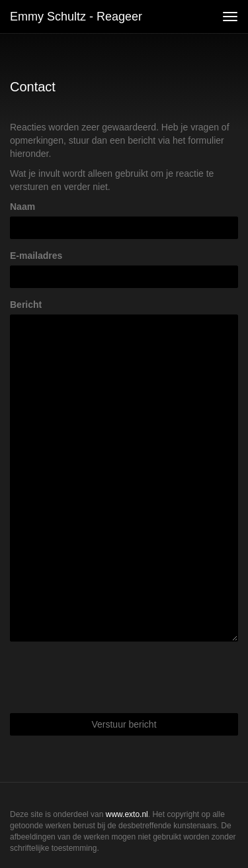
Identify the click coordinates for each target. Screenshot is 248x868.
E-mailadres (36, 256)
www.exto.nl (127, 814)
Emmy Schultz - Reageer (76, 17)
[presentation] (110, 677)
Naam (22, 207)
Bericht (26, 305)
